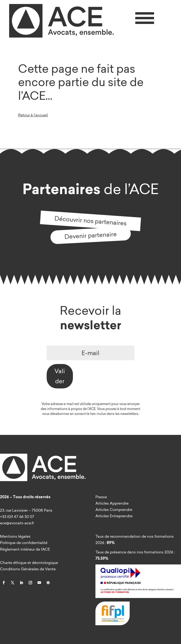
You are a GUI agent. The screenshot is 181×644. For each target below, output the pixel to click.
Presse (101, 497)
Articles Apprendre (112, 503)
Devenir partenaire (91, 235)
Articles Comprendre (114, 510)
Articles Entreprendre (114, 516)
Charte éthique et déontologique (29, 563)
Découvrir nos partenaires (90, 221)
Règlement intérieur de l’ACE (25, 549)
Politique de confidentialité (24, 543)
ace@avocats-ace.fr (17, 523)
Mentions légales (15, 536)
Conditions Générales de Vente (28, 569)
